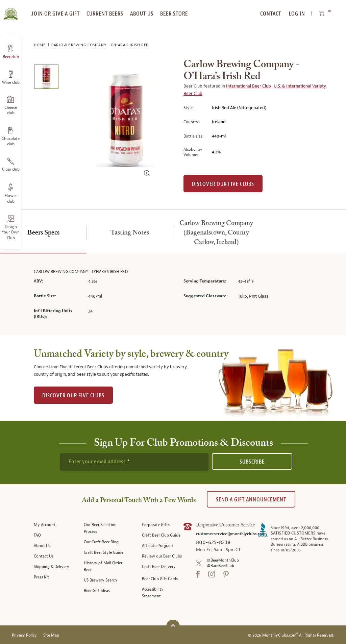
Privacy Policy (24, 635)
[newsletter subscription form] (134, 462)
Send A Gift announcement (251, 500)
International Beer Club (249, 86)
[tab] (43, 233)
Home (40, 45)
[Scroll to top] (173, 626)
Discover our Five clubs (223, 184)
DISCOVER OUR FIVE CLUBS (73, 395)
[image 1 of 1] (46, 78)
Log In (297, 14)
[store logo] (11, 10)
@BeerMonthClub (223, 560)
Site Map (51, 635)
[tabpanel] (173, 294)
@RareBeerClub (220, 566)
